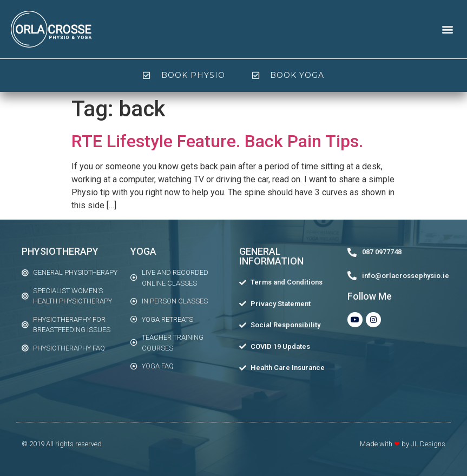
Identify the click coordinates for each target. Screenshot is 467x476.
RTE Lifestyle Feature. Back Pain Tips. (217, 141)
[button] (447, 29)
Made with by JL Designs (403, 444)
